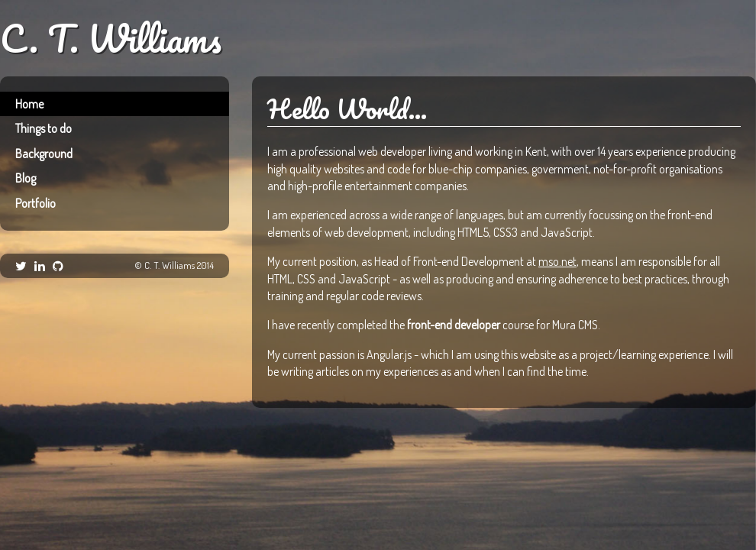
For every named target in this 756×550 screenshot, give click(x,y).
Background (44, 154)
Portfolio (36, 203)
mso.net (557, 261)
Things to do (44, 128)
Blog (26, 178)
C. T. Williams (111, 39)
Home (29, 104)
